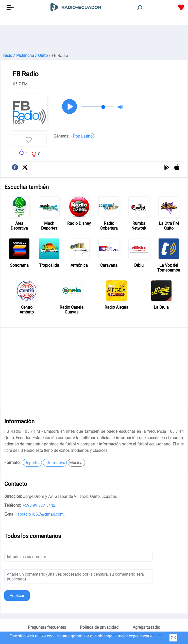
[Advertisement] (94, 38)
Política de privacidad (99, 627)
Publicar (17, 596)
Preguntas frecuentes (47, 627)
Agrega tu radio (146, 627)
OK (173, 638)
